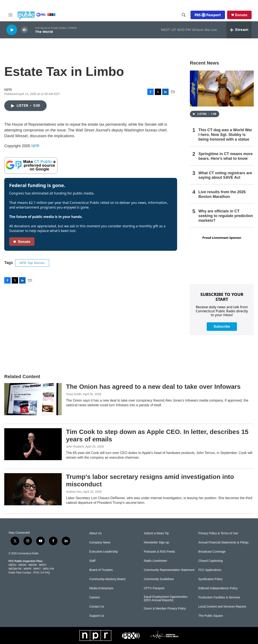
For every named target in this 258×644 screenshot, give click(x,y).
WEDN (22, 565)
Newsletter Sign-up (156, 542)
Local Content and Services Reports (222, 607)
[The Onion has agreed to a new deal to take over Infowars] (33, 399)
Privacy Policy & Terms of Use (218, 533)
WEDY (43, 565)
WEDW (32, 565)
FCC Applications (210, 570)
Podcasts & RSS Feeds (159, 552)
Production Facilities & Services (219, 597)
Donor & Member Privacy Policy (165, 609)
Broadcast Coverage (212, 552)
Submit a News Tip (156, 533)
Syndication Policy (211, 579)
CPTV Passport (154, 588)
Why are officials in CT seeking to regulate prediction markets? (226, 216)
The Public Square (211, 616)
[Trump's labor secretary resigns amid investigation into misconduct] (33, 489)
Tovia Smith (74, 394)
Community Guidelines (159, 579)
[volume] (24, 30)
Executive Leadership (104, 552)
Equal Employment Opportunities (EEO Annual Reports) (166, 599)
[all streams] (239, 30)
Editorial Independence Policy (218, 588)
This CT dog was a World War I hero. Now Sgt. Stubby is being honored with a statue (225, 135)
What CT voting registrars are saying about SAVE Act (225, 175)
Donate (241, 15)
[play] (12, 30)
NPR (35, 146)
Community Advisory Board (107, 579)
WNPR (27, 569)
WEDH (12, 565)
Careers (95, 597)
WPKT (37, 569)
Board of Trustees (101, 570)
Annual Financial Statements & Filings (224, 542)
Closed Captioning (211, 561)
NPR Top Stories (32, 263)
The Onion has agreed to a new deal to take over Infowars (153, 387)
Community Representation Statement (169, 570)
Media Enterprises (101, 588)
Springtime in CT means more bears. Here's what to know (226, 156)
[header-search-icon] (184, 15)
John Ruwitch (75, 447)
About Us (96, 533)
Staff (92, 561)
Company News (100, 542)
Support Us (97, 616)
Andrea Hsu (74, 492)
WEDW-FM (15, 569)
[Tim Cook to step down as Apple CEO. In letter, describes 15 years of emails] (33, 444)
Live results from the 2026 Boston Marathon (222, 194)
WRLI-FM (48, 569)
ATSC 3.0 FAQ (41, 573)
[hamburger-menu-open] (10, 15)
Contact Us (97, 607)
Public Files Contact (20, 573)
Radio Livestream (156, 561)
